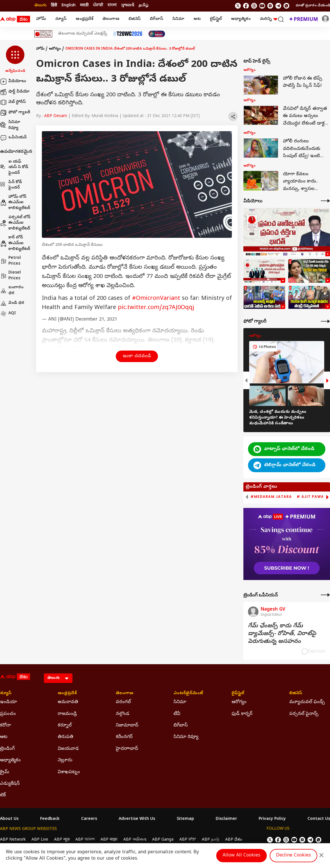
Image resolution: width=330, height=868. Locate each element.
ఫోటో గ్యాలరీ (15, 113)
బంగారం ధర (12, 290)
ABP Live (40, 840)
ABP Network (13, 840)
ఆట (197, 19)
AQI (8, 314)
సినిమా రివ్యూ (10, 125)
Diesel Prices (10, 276)
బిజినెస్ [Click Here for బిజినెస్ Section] (296, 694)
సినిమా (178, 19)
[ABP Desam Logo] (15, 19)
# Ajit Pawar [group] (312, 497)
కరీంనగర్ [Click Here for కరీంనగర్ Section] (124, 737)
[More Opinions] (325, 595)
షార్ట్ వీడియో (15, 92)
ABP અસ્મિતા (135, 840)
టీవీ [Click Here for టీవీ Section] (177, 714)
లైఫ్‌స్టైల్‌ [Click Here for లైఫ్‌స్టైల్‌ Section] (238, 694)
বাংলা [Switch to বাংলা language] (112, 6)
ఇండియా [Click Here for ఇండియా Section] (9, 702)
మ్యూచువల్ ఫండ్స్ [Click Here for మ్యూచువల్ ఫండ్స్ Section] (307, 702)
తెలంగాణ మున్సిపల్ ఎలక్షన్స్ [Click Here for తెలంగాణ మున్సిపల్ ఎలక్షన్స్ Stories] (83, 34)
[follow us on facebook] (246, 6)
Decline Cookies (293, 856)
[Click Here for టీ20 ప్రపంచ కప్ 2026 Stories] (128, 34)
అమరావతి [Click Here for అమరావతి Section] (68, 702)
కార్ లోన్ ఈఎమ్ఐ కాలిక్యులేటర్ (15, 243)
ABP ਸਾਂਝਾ (188, 840)
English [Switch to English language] (69, 6)
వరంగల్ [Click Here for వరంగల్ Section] (123, 702)
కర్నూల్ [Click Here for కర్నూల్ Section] (65, 726)
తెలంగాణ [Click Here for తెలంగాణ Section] (125, 694)
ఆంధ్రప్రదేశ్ (84, 19)
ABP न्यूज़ (62, 840)
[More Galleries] (325, 321)
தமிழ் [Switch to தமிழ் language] (143, 6)
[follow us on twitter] (238, 6)
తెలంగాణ (111, 19)
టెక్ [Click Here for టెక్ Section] (3, 795)
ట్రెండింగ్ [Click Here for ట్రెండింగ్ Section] (7, 749)
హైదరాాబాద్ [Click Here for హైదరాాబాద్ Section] (127, 749)
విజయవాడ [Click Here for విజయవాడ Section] (68, 749)
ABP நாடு (211, 840)
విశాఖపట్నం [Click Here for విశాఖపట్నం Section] (69, 772)
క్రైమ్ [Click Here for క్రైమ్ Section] (5, 772)
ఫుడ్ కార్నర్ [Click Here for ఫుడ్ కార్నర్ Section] (242, 714)
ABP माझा (109, 840)
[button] (15, 60)
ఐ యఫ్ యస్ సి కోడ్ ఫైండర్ (14, 167)
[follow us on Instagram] (270, 6)
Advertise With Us (137, 819)
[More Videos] (325, 201)
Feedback (50, 819)
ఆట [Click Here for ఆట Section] (4, 737)
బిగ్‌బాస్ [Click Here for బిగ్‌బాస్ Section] (181, 726)
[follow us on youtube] (262, 6)
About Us (9, 819)
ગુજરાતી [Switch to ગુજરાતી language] (128, 6)
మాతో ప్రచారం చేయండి (313, 6)
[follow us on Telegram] (278, 6)
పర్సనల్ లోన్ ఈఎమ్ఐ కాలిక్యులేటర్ (15, 223)
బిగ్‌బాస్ (156, 19)
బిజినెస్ (135, 19)
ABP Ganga (163, 840)
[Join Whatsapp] (286, 6)
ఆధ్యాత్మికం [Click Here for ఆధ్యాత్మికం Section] (10, 760)
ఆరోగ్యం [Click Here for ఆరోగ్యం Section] (239, 702)
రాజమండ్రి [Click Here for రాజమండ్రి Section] (67, 714)
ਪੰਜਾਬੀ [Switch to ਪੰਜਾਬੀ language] (98, 6)
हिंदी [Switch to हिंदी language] (54, 6)
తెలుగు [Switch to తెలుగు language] (40, 6)
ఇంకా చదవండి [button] (137, 356)
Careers (89, 819)
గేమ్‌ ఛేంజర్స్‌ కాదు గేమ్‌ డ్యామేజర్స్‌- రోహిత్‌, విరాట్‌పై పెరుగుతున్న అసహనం (282, 634)
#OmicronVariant (156, 299)
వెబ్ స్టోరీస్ (13, 102)
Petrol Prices (10, 261)
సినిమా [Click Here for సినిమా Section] (180, 702)
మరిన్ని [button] (269, 19)
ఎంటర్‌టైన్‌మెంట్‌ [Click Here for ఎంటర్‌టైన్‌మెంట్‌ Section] (188, 694)
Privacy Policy (272, 819)
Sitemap (185, 819)
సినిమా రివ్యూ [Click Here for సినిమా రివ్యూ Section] (186, 737)
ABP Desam (56, 116)
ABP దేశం (234, 840)
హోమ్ (41, 19)
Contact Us (319, 819)
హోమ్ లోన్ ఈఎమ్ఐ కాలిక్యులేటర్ (15, 203)
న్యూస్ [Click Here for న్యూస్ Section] (6, 694)
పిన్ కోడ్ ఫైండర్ (11, 185)
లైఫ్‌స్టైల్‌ (216, 19)
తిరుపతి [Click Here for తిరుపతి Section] (66, 737)
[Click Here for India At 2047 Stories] (157, 34)
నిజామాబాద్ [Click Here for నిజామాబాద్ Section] (127, 726)
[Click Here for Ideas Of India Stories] (43, 34)
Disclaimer (226, 819)
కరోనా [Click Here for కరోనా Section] (5, 726)
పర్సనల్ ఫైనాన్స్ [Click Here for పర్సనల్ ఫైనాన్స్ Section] (304, 714)
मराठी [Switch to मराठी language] (84, 6)
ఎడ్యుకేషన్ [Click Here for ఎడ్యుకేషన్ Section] (10, 784)
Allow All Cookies (242, 856)
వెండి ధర (12, 303)
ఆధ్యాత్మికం (241, 19)
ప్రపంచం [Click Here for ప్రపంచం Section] (8, 714)
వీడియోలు (13, 82)
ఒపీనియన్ (13, 138)
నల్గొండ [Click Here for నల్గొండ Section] (123, 714)
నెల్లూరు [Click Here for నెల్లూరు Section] (65, 760)
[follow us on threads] (254, 6)
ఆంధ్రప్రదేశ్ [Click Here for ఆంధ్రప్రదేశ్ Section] (67, 694)
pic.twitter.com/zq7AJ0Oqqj (156, 308)
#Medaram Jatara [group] (271, 497)
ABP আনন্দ (85, 840)
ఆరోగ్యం (55, 49)
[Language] (58, 678)
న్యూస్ (61, 19)
